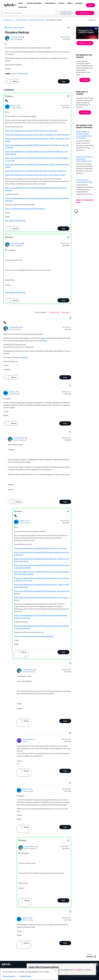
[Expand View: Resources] (27, 7)
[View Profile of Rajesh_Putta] (16, 105)
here (46, 341)
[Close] (56, 971)
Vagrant (25, 357)
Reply (64, 81)
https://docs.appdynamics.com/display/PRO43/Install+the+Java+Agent (31, 131)
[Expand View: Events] (64, 3)
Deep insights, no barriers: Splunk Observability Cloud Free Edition (84, 135)
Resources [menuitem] (22, 7)
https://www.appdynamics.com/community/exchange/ (25, 209)
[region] (29, 974)
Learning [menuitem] (78, 3)
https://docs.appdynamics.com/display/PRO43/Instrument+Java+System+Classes (35, 175)
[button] (68, 28)
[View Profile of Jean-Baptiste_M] (29, 739)
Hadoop (43, 338)
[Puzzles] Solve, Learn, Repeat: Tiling (84, 181)
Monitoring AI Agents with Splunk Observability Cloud (85, 159)
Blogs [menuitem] (69, 3)
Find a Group (85, 112)
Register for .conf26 (85, 43)
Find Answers (8, 20)
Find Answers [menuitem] (50, 3)
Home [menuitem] (21, 3)
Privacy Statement (9, 976)
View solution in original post (15, 221)
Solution (10, 96)
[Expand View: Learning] (82, 3)
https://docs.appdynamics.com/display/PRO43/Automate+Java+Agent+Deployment (36, 171)
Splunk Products (21, 20)
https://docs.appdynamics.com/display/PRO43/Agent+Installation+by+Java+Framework (37, 135)
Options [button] (91, 20)
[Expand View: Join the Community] (42, 3)
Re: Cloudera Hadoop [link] (54, 20)
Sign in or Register (76, 970)
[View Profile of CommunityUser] (16, 37)
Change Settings (26, 976)
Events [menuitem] (61, 3)
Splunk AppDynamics (37, 20)
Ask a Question (85, 13)
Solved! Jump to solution (16, 28)
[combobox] (38, 13)
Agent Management (20, 74)
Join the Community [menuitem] (34, 3)
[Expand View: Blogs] (72, 3)
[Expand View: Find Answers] (55, 3)
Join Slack (85, 80)
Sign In (91, 5)
